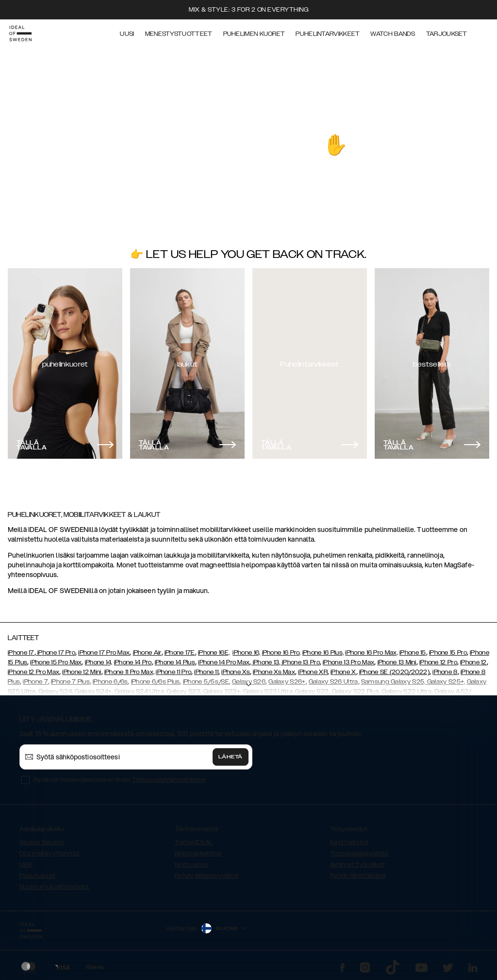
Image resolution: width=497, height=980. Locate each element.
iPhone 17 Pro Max (104, 653)
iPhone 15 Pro (448, 653)
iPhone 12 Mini (82, 672)
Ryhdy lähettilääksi (358, 876)
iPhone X (343, 672)
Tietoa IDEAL (194, 842)
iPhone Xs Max (274, 672)
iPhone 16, (246, 653)
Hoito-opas (191, 865)
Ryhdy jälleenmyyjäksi (207, 876)
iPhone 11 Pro (174, 672)
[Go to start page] (23, 33)
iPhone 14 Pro (133, 662)
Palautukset (37, 876)
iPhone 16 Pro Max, (371, 653)
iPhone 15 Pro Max (56, 662)
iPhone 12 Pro (438, 662)
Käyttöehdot (349, 842)
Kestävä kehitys (198, 853)
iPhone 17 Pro (56, 653)
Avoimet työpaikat (357, 865)
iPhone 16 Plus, (323, 653)
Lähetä (231, 757)
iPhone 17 (21, 653)
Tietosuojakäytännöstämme (169, 779)
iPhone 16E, (214, 653)
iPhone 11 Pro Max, (129, 672)
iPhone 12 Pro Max (33, 672)
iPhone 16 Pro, (282, 653)
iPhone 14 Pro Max (224, 662)
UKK (26, 865)
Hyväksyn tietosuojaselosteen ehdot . (120, 779)
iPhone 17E (180, 653)
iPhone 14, (99, 662)
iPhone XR (313, 672)
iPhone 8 (445, 672)
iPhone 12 (473, 662)
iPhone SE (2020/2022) (394, 672)
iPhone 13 (266, 662)
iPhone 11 (206, 672)
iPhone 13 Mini (397, 662)
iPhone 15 (413, 653)
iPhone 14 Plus (175, 662)
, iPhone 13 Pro (299, 662)
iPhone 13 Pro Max (348, 662)
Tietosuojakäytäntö (359, 853)
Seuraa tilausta (42, 842)
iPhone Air (147, 653)
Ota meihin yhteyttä (50, 853)
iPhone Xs (236, 672)
